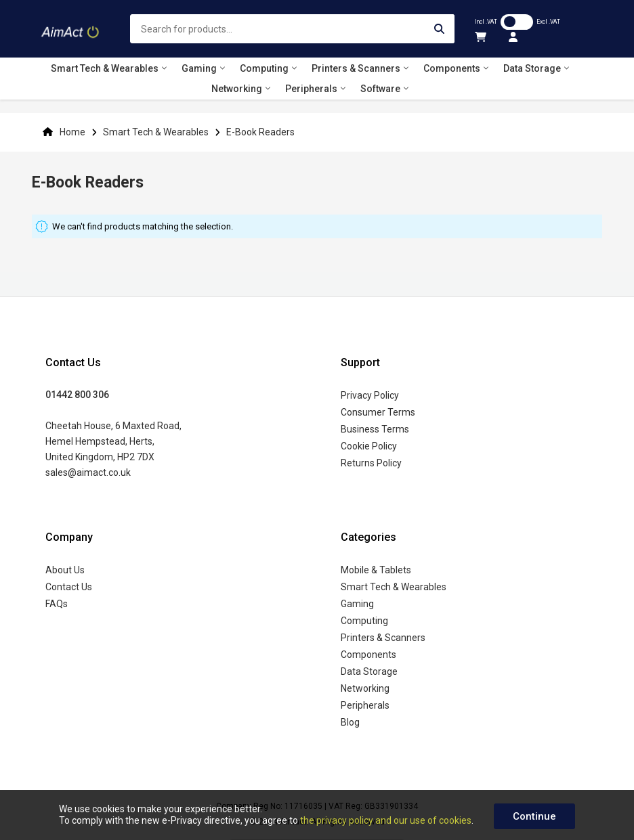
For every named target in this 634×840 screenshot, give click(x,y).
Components (368, 655)
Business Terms (375, 429)
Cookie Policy (369, 446)
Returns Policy (371, 463)
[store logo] (71, 29)
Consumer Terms (378, 412)
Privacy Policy (370, 395)
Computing (364, 621)
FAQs (57, 604)
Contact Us (69, 587)
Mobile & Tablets (376, 570)
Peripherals (365, 705)
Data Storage (369, 671)
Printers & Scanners (383, 638)
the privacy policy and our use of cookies (386, 820)
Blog (350, 722)
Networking (365, 688)
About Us (65, 570)
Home (72, 132)
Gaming (357, 604)
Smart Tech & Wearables (157, 132)
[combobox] (292, 29)
